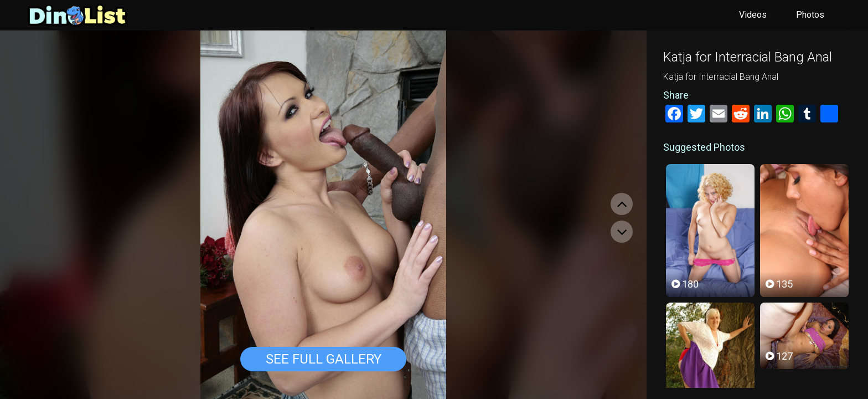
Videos (753, 15)
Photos (810, 15)
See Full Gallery (324, 359)
